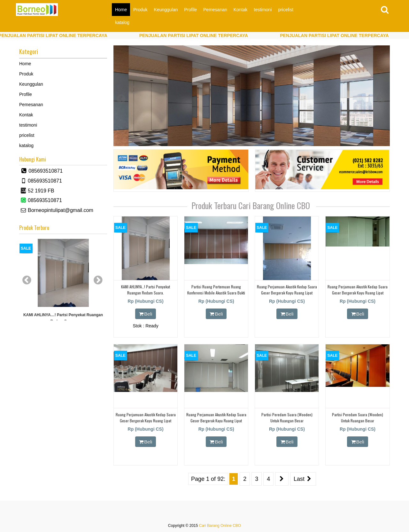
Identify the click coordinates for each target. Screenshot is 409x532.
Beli (146, 314)
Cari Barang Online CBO (220, 526)
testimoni (263, 10)
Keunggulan (166, 10)
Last (303, 479)
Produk (140, 10)
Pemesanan (215, 10)
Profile (190, 10)
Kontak (241, 10)
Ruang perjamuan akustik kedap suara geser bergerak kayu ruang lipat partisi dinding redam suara (287, 293)
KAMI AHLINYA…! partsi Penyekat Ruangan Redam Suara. (63, 318)
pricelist (286, 10)
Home (121, 10)
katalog (122, 22)
